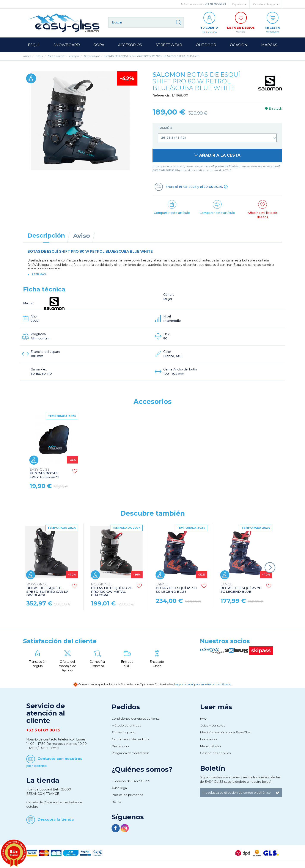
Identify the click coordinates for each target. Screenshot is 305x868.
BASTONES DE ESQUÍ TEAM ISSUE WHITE (113, 473)
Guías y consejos (212, 726)
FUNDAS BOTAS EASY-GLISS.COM (174, 474)
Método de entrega (126, 726)
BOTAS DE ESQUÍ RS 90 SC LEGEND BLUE (176, 588)
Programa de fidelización (130, 753)
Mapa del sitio (210, 746)
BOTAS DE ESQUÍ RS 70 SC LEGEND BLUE (241, 588)
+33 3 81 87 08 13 (43, 730)
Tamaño (165, 128)
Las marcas (208, 739)
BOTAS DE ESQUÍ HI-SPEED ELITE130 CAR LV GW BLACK (47, 590)
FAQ (203, 719)
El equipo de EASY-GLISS (131, 781)
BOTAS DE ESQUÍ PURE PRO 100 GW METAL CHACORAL (112, 590)
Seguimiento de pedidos (130, 739)
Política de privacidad (127, 795)
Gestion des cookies (215, 753)
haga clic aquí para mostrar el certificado (203, 685)
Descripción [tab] (46, 236)
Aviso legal (119, 788)
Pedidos (126, 707)
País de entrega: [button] (266, 4)
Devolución (120, 746)
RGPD (116, 802)
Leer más (39, 275)
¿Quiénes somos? (142, 770)
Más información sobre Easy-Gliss (225, 733)
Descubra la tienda (56, 819)
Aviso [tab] (82, 236)
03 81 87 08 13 (215, 4)
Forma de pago (123, 733)
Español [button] (239, 4)
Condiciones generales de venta (136, 719)
